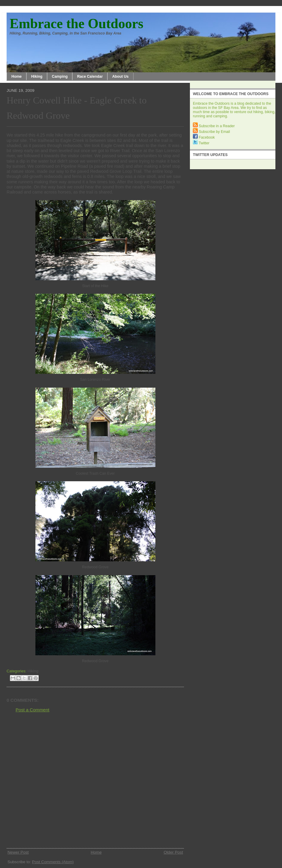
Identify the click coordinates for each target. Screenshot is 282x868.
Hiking (37, 77)
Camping (60, 77)
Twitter (201, 143)
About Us (120, 77)
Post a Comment (33, 710)
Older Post (173, 852)
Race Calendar (90, 77)
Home (16, 77)
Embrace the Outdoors (76, 24)
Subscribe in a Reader (214, 126)
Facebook (204, 137)
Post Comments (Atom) (53, 862)
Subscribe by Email (211, 132)
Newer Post (18, 852)
